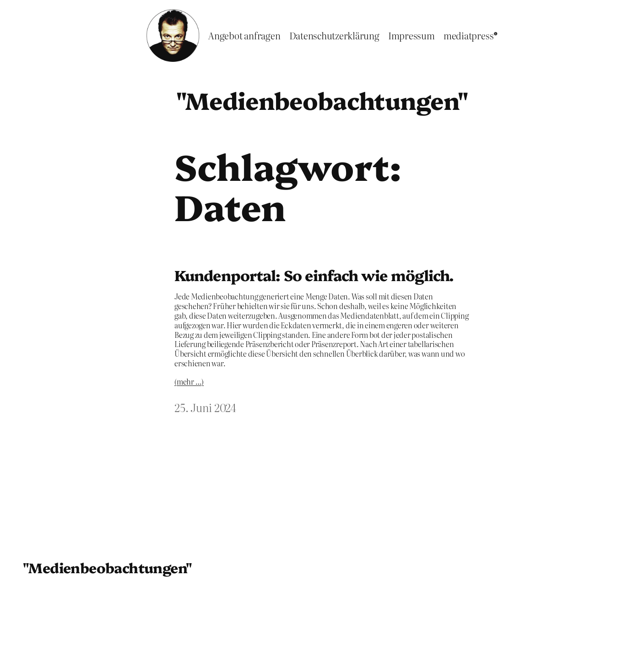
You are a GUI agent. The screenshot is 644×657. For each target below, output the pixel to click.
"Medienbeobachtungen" (322, 100)
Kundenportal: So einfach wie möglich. (314, 275)
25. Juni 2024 (205, 407)
